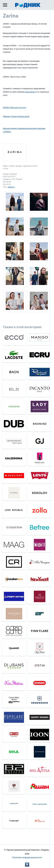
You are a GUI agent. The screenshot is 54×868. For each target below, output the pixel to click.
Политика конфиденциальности (27, 857)
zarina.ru (11, 187)
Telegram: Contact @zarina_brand (16, 117)
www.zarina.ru (31, 92)
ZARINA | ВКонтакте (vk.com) (14, 108)
